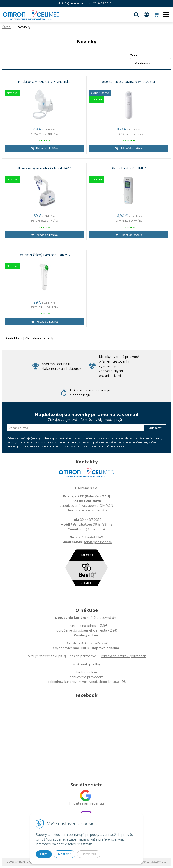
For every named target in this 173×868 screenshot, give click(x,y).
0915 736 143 (103, 525)
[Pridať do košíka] (44, 148)
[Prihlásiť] (146, 15)
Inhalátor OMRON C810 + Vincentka (44, 82)
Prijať (44, 854)
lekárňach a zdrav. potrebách (124, 656)
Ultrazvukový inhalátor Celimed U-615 (44, 168)
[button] (136, 15)
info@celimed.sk (73, 3)
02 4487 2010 (102, 3)
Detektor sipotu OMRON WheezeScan (129, 82)
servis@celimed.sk (98, 542)
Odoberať (155, 428)
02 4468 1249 (93, 537)
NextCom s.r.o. (158, 862)
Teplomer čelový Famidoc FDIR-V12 (44, 255)
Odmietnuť (89, 854)
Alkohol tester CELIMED (129, 168)
